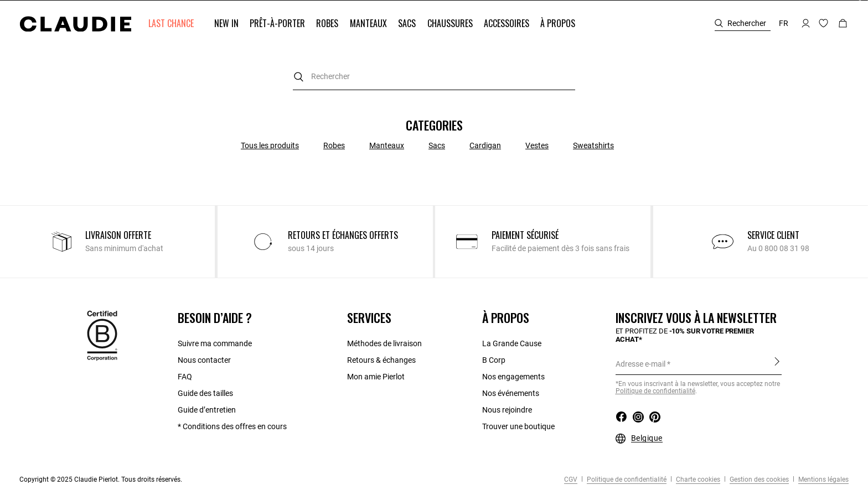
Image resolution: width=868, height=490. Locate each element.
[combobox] (434, 77)
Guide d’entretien (207, 410)
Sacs (437, 145)
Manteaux (387, 145)
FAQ (185, 377)
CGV (571, 479)
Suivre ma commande (215, 343)
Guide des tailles (205, 393)
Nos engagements (513, 377)
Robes (334, 145)
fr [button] (784, 23)
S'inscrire (777, 361)
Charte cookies (697, 479)
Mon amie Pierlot (376, 377)
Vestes (537, 145)
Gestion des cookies (758, 479)
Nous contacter (204, 360)
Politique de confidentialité (626, 479)
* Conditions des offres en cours (232, 426)
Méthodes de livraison (384, 343)
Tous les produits (270, 145)
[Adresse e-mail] (699, 364)
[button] (172, 24)
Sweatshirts (593, 145)
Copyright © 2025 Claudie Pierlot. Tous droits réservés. (101, 479)
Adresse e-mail (640, 364)
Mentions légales (823, 479)
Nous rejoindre (507, 410)
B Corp (494, 360)
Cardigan (485, 145)
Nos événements (511, 393)
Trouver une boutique (518, 426)
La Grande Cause (512, 343)
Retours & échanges (381, 360)
